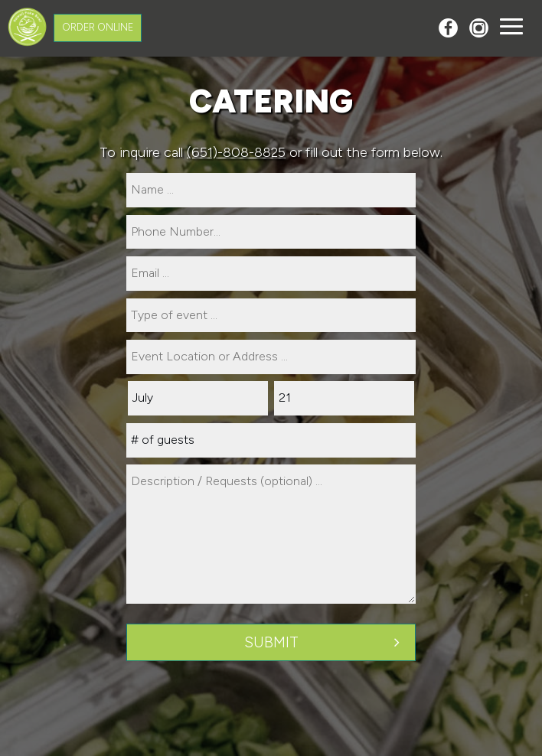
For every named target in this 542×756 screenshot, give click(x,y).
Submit (271, 642)
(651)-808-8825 (236, 152)
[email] (271, 274)
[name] (271, 190)
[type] (271, 316)
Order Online (98, 27)
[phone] (271, 232)
